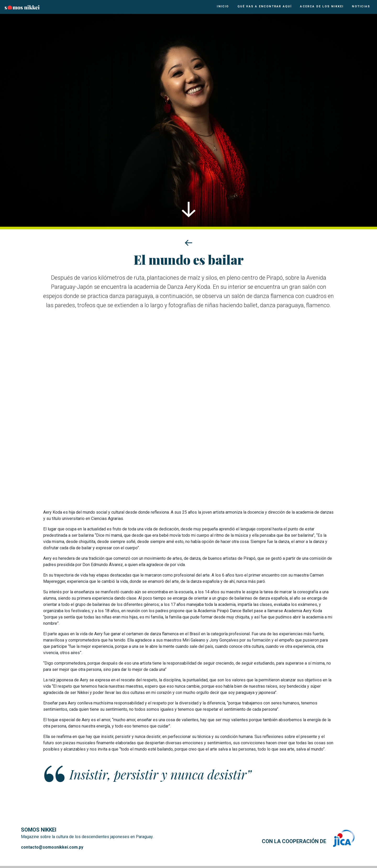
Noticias (361, 6)
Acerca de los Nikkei (322, 6)
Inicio (223, 6)
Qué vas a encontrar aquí (265, 6)
